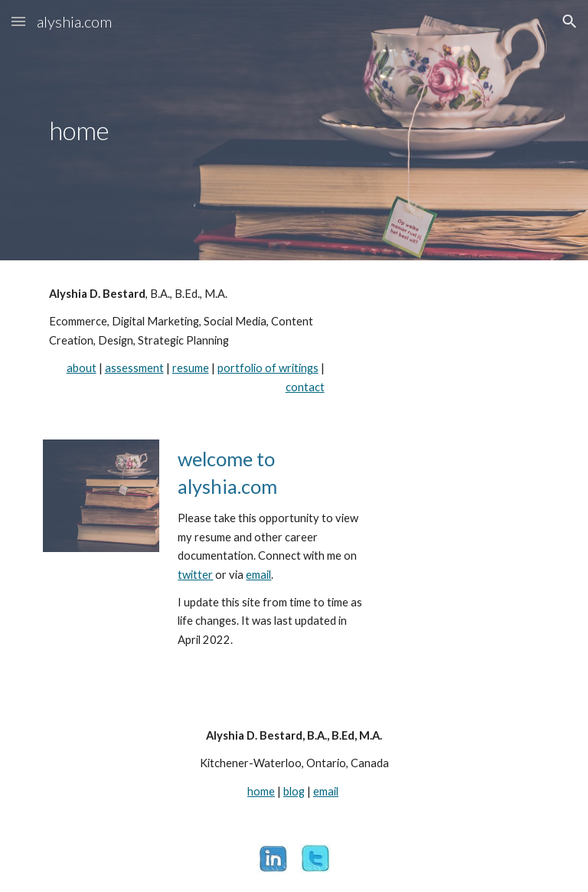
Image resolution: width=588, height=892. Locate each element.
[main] (144, 131)
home (261, 791)
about (82, 368)
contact (305, 387)
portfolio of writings (268, 368)
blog (294, 791)
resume (191, 368)
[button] (18, 21)
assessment (134, 368)
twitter (195, 575)
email (258, 575)
